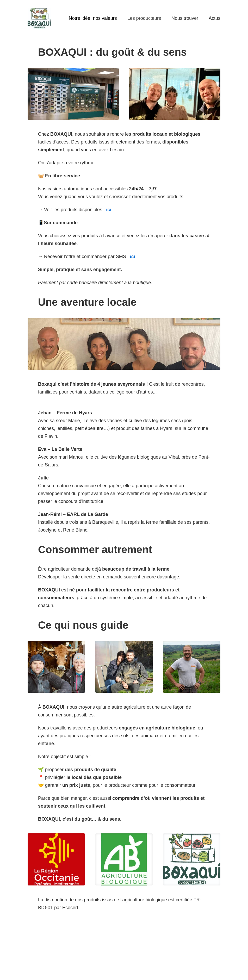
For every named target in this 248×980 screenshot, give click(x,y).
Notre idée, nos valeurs (93, 18)
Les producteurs (144, 18)
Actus (215, 18)
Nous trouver (185, 18)
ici (109, 210)
